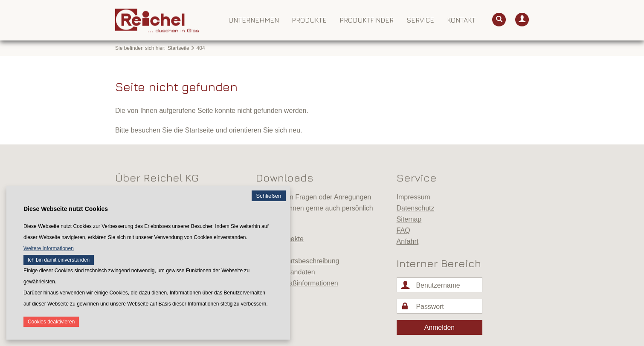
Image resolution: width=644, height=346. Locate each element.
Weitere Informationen (49, 248)
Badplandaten (294, 272)
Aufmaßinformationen (306, 283)
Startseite (178, 48)
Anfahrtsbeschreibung (306, 261)
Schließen (268, 196)
